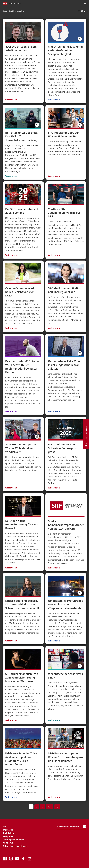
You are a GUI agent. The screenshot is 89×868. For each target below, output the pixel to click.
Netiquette (8, 836)
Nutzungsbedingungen (14, 840)
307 (50, 807)
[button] (85, 3)
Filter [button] (82, 11)
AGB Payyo (8, 843)
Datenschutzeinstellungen (15, 846)
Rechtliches (8, 833)
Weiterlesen (11, 100)
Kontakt (7, 826)
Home (5, 11)
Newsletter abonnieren (72, 827)
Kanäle (12, 11)
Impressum (8, 830)
